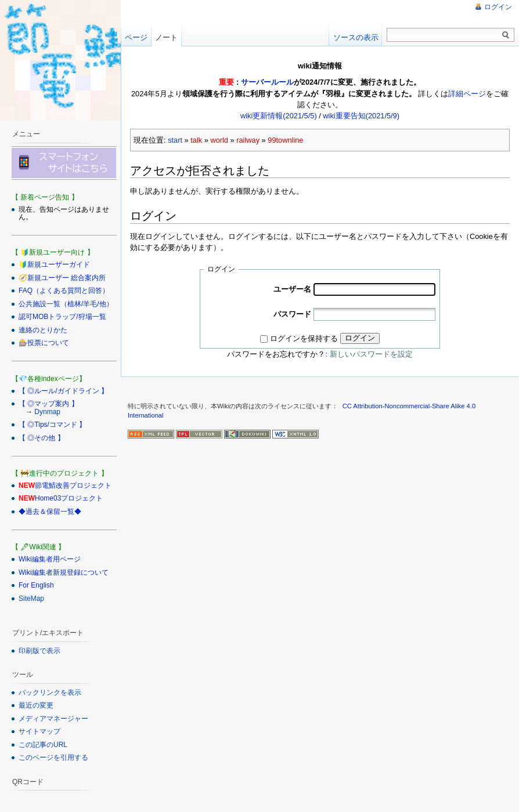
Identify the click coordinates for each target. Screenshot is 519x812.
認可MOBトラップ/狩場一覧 (62, 317)
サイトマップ (39, 731)
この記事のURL (43, 745)
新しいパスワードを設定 (371, 354)
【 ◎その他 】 (42, 438)
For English (36, 585)
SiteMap (31, 599)
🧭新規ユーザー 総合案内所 (62, 278)
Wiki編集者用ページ (50, 559)
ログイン (360, 338)
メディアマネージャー (53, 719)
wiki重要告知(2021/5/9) (361, 116)
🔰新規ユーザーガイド (54, 264)
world (219, 140)
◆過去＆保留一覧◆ (50, 512)
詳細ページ (467, 94)
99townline (285, 140)
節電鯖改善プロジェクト (73, 485)
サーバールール (267, 82)
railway (248, 140)
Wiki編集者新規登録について (64, 572)
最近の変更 (36, 705)
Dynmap (47, 412)
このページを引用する (53, 757)
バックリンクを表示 (50, 693)
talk (196, 140)
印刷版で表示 (39, 651)
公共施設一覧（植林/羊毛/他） (66, 304)
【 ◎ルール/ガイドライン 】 (63, 391)
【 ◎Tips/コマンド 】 (52, 425)
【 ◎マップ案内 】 (48, 404)
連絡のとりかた (43, 330)
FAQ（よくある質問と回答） (64, 291)
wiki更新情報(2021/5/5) (279, 116)
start (175, 140)
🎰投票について (44, 343)
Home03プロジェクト (69, 498)
